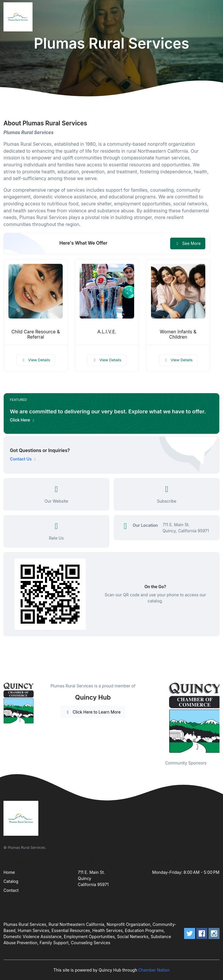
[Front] (19, 17)
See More (188, 243)
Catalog (11, 881)
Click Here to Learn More (93, 712)
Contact (11, 890)
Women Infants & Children (178, 335)
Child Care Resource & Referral (36, 335)
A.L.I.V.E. (107, 332)
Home (9, 872)
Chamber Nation (154, 970)
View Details (36, 360)
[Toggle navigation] (214, 17)
